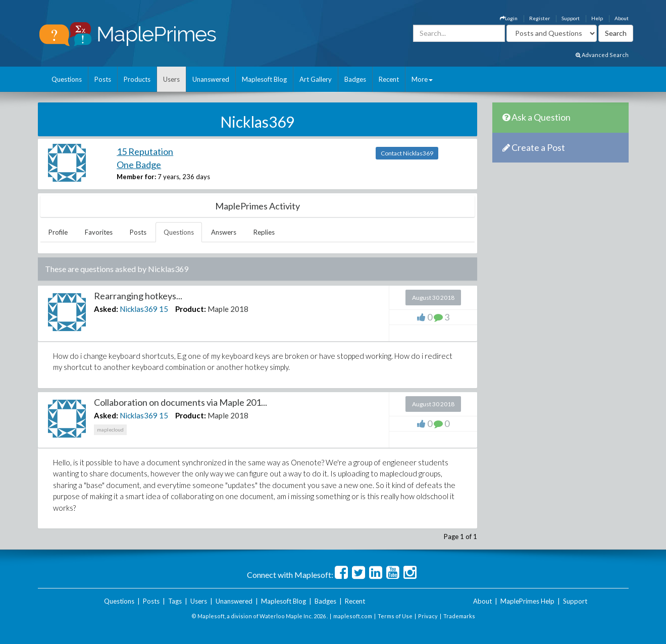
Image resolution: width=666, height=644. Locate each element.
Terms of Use (395, 616)
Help (597, 18)
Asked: (106, 309)
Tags (175, 601)
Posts (103, 79)
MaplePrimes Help (527, 601)
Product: (191, 309)
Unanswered (211, 79)
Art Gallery (316, 79)
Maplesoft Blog (264, 79)
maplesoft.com (353, 616)
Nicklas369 (139, 309)
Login (509, 18)
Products (137, 79)
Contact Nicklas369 (407, 153)
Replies (264, 232)
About (622, 18)
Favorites (99, 232)
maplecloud (110, 430)
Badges (355, 79)
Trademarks (459, 616)
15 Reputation (145, 151)
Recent (389, 79)
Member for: (136, 177)
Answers (224, 232)
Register (540, 18)
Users (171, 79)
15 (164, 309)
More (422, 79)
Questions (67, 79)
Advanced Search (602, 55)
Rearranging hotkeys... (138, 296)
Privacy (428, 616)
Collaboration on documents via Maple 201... (181, 402)
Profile (58, 232)
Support (571, 18)
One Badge (139, 165)
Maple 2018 (228, 309)
